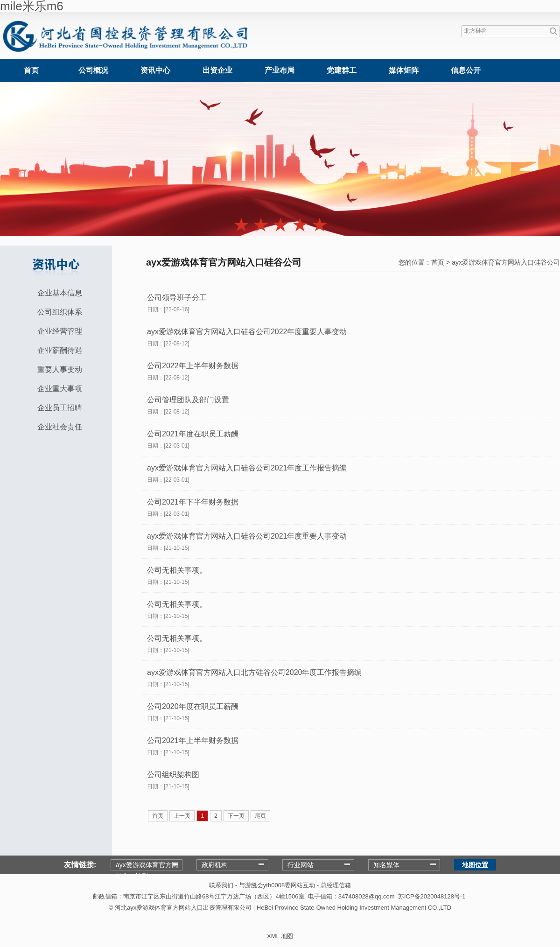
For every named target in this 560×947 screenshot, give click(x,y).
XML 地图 (280, 936)
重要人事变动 (60, 369)
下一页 (236, 816)
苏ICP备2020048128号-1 (432, 896)
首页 (31, 70)
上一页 (182, 816)
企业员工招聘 (60, 408)
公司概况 (93, 70)
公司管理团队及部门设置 (188, 400)
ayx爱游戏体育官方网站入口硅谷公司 (506, 262)
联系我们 (221, 885)
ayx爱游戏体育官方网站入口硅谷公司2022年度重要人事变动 (247, 332)
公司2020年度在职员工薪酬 (193, 706)
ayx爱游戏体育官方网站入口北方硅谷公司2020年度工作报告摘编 (255, 672)
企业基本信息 (60, 293)
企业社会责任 (60, 427)
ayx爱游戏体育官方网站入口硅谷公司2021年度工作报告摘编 (247, 468)
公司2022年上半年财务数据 (193, 366)
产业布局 (280, 70)
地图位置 (475, 865)
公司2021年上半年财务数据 (193, 740)
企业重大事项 (60, 389)
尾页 (260, 816)
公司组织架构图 (173, 775)
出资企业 (217, 70)
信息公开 (466, 70)
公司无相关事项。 (177, 570)
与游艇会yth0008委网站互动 (277, 885)
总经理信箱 (336, 885)
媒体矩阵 (404, 70)
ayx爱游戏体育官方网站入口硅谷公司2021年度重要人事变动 (247, 536)
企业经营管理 (60, 331)
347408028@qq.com (367, 896)
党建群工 (342, 70)
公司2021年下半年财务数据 (193, 502)
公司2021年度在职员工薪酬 (193, 434)
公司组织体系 (60, 312)
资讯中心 (155, 70)
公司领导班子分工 (177, 298)
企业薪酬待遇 (60, 350)
